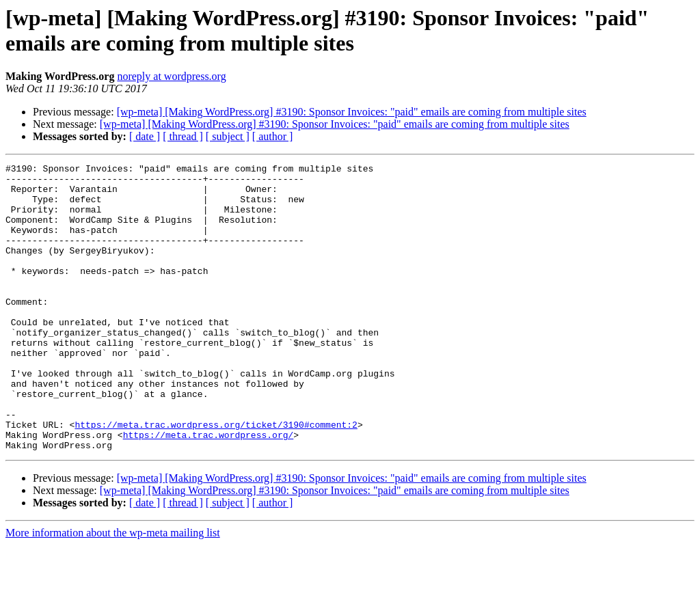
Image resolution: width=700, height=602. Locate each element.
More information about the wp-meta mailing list (113, 590)
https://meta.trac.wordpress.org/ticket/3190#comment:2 (216, 478)
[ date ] (145, 136)
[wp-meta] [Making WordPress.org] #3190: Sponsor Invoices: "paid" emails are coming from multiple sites (352, 112)
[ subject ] (228, 136)
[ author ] (273, 136)
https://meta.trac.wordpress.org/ (208, 490)
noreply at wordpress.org (171, 76)
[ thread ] (183, 136)
